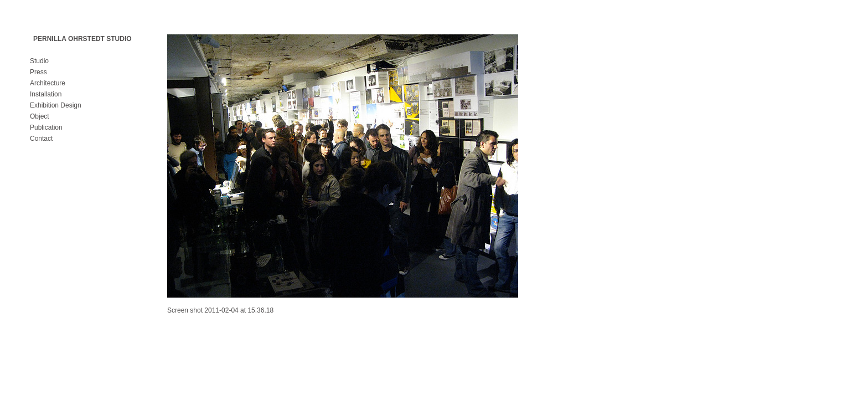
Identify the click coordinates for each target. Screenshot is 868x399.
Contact (41, 139)
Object (40, 116)
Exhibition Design (56, 105)
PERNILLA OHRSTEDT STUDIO (82, 39)
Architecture (48, 83)
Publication (46, 127)
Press (38, 72)
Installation (46, 94)
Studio (39, 61)
